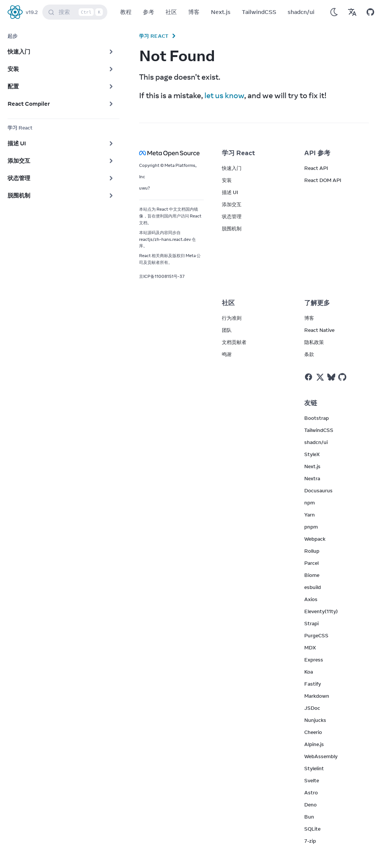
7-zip (310, 841)
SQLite (312, 829)
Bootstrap (317, 418)
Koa (309, 672)
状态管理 (232, 216)
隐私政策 (314, 342)
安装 (227, 180)
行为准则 (232, 318)
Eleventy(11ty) (321, 611)
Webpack (315, 539)
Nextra (312, 478)
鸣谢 (227, 354)
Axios (311, 599)
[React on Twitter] (320, 377)
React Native (319, 330)
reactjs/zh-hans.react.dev (165, 239)
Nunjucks (315, 720)
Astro (311, 792)
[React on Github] (343, 377)
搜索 (76, 12)
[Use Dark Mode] (334, 12)
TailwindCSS (259, 12)
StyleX (312, 454)
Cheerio (313, 732)
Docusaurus (318, 490)
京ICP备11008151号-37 (162, 276)
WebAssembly (321, 756)
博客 (194, 12)
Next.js (221, 12)
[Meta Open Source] (171, 153)
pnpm (311, 527)
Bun (309, 817)
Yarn (310, 515)
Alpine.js (314, 744)
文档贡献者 (234, 342)
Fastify (313, 684)
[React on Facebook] (309, 377)
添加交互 (232, 204)
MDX (310, 648)
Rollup (312, 551)
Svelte (312, 780)
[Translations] (352, 12)
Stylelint (314, 768)
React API (316, 168)
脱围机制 (232, 228)
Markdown (317, 696)
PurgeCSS (316, 635)
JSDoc (312, 708)
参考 (149, 12)
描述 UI (230, 192)
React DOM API (323, 180)
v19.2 (32, 12)
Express (314, 660)
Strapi (311, 623)
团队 (227, 330)
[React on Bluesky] (331, 377)
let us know (224, 95)
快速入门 (232, 168)
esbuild (313, 587)
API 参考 (317, 153)
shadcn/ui (301, 12)
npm (310, 503)
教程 (126, 12)
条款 (309, 354)
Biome (312, 575)
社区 (171, 12)
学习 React (154, 36)
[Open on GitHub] (370, 12)
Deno (310, 805)
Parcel (311, 563)
